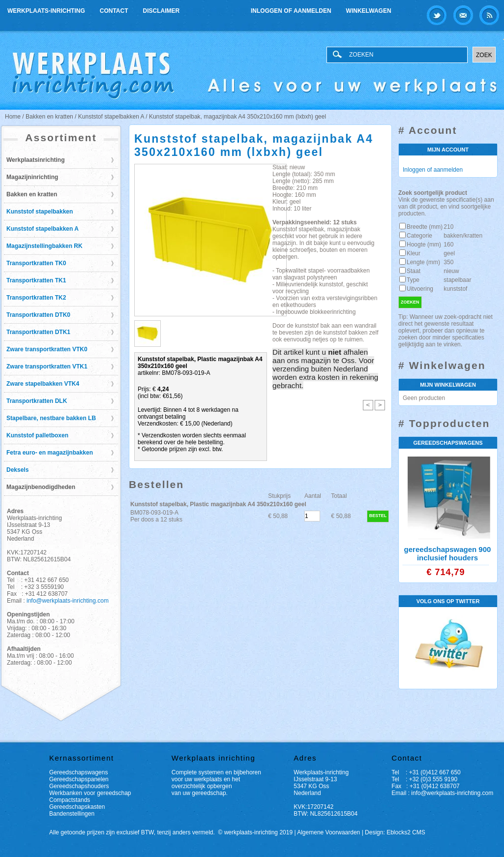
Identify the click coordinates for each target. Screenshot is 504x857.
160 (448, 245)
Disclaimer (162, 11)
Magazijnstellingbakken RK (44, 246)
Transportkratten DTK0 (38, 315)
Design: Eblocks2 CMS (395, 832)
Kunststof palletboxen (37, 435)
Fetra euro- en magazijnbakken (50, 453)
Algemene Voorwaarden (328, 832)
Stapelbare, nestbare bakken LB (51, 418)
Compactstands (70, 800)
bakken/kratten (463, 236)
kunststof (455, 289)
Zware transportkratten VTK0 (47, 349)
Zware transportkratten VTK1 (47, 367)
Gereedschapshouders (79, 786)
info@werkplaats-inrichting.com (68, 601)
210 (448, 227)
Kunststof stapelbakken (40, 212)
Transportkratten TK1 (36, 280)
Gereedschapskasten (77, 807)
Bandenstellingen (72, 814)
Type (413, 280)
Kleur (414, 253)
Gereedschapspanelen (79, 779)
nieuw (451, 271)
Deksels (17, 470)
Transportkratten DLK (37, 401)
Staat (414, 271)
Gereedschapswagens (78, 772)
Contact (114, 11)
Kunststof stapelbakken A (43, 229)
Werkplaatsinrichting (35, 160)
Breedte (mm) (425, 227)
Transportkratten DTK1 (38, 332)
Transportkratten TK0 (36, 263)
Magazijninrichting (32, 177)
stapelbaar (457, 280)
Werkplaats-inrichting (46, 11)
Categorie (419, 236)
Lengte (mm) (423, 262)
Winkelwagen (369, 11)
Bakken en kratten (32, 194)
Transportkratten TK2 (36, 298)
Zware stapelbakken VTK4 (43, 384)
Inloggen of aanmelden (291, 11)
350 (448, 262)
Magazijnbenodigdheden (41, 487)
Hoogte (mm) (424, 245)
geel (449, 253)
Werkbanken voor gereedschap (90, 793)
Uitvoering (420, 289)
